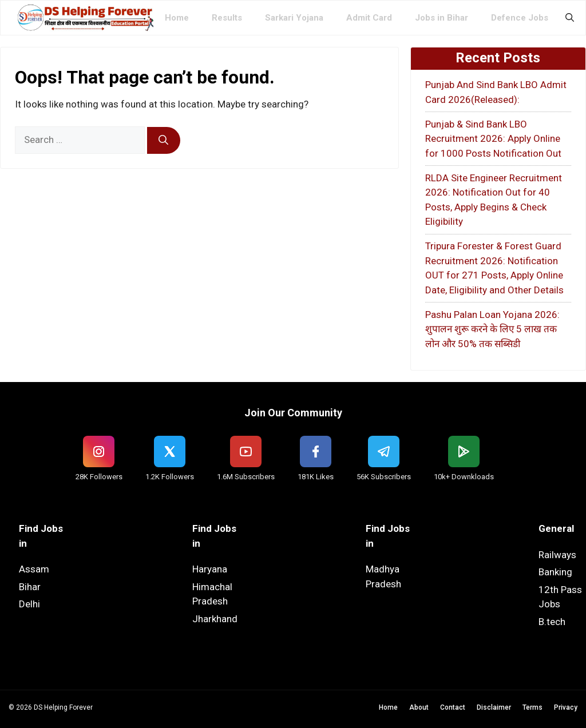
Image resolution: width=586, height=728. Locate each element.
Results (227, 18)
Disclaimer (494, 707)
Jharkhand (215, 619)
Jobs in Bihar (442, 18)
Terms (532, 707)
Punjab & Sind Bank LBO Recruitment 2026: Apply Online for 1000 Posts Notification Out (493, 139)
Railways (557, 555)
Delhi (29, 604)
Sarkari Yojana (294, 18)
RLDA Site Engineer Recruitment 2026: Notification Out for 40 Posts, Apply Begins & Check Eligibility (494, 200)
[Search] (164, 141)
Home (177, 18)
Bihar (30, 587)
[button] (570, 18)
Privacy (566, 707)
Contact (453, 707)
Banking (555, 572)
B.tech (552, 622)
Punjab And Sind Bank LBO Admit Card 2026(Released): (496, 92)
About (419, 707)
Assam (34, 569)
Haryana (210, 569)
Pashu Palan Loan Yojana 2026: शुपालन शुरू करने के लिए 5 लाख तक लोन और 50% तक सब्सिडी (492, 329)
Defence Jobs (520, 18)
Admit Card (369, 18)
